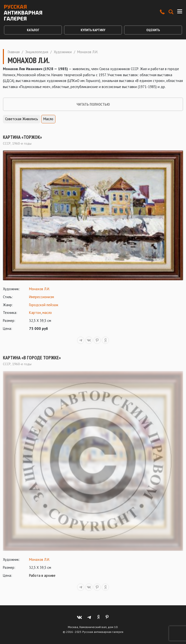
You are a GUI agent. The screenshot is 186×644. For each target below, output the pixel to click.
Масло (48, 119)
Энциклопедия (37, 52)
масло (47, 313)
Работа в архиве (42, 575)
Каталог (33, 30)
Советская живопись (22, 119)
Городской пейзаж (44, 305)
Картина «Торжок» (22, 137)
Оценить (153, 30)
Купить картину (93, 30)
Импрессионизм (42, 297)
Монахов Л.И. (39, 289)
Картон (35, 313)
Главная (14, 52)
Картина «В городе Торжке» (32, 358)
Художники (63, 52)
